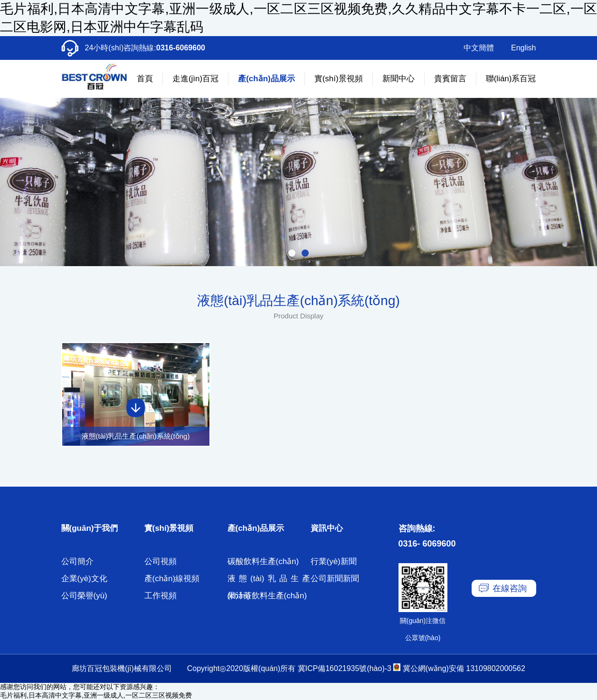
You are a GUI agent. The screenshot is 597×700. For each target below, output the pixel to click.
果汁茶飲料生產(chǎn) (267, 596)
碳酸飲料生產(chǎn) (263, 561)
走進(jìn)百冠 (195, 79)
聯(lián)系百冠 (511, 79)
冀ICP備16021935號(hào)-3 (345, 668)
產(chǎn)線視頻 (172, 579)
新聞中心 (398, 79)
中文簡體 (479, 48)
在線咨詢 (510, 588)
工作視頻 (161, 596)
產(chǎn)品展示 (266, 79)
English (523, 48)
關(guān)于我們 (90, 528)
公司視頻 (161, 561)
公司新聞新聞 (335, 579)
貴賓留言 (450, 79)
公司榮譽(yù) (84, 596)
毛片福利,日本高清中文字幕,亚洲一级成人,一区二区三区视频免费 (96, 695)
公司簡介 (77, 561)
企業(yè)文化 (84, 579)
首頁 (145, 79)
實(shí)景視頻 (339, 79)
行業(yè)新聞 (334, 561)
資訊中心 (327, 528)
